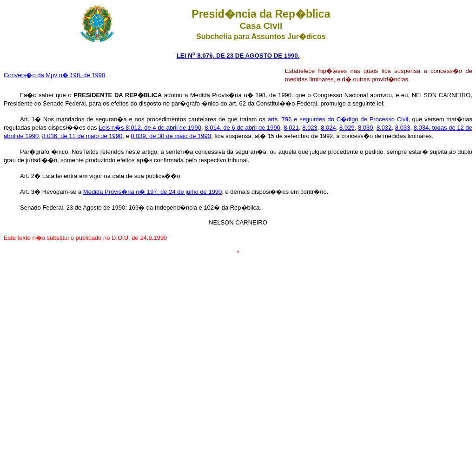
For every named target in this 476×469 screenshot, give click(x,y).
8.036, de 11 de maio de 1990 (82, 136)
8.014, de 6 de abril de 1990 (242, 128)
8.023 (310, 128)
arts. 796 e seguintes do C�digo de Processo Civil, (339, 119)
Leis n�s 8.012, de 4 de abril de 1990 (150, 128)
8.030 (366, 128)
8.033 (403, 128)
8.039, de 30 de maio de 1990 (171, 136)
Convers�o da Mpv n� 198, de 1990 (54, 75)
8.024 (328, 128)
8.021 (291, 128)
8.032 (384, 128)
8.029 (347, 128)
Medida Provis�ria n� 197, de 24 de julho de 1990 (152, 192)
